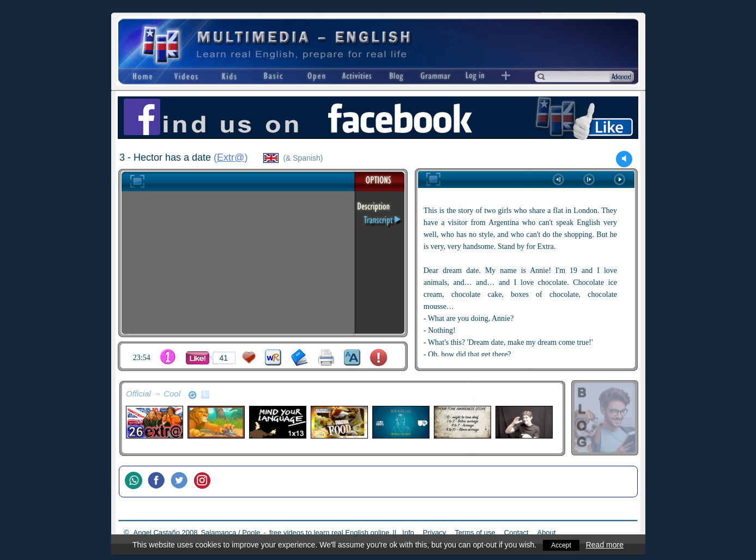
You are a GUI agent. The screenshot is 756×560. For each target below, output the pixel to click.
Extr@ (231, 157)
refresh (192, 395)
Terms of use (475, 532)
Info (408, 532)
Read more (606, 545)
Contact (516, 532)
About (547, 532)
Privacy (435, 532)
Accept (561, 545)
